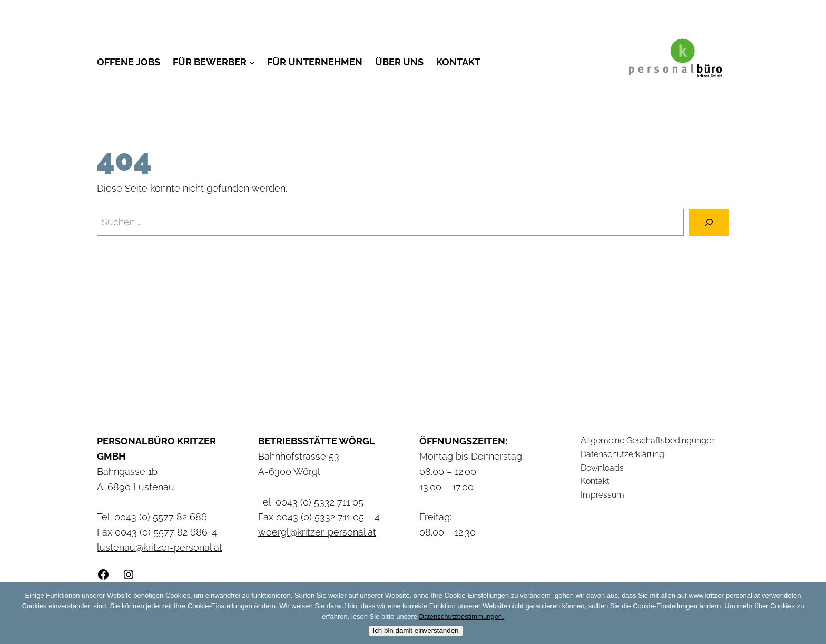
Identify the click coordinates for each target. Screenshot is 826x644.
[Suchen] (709, 222)
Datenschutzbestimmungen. (462, 616)
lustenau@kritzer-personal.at (160, 547)
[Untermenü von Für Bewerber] (252, 62)
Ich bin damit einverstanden (416, 631)
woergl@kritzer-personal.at (317, 532)
